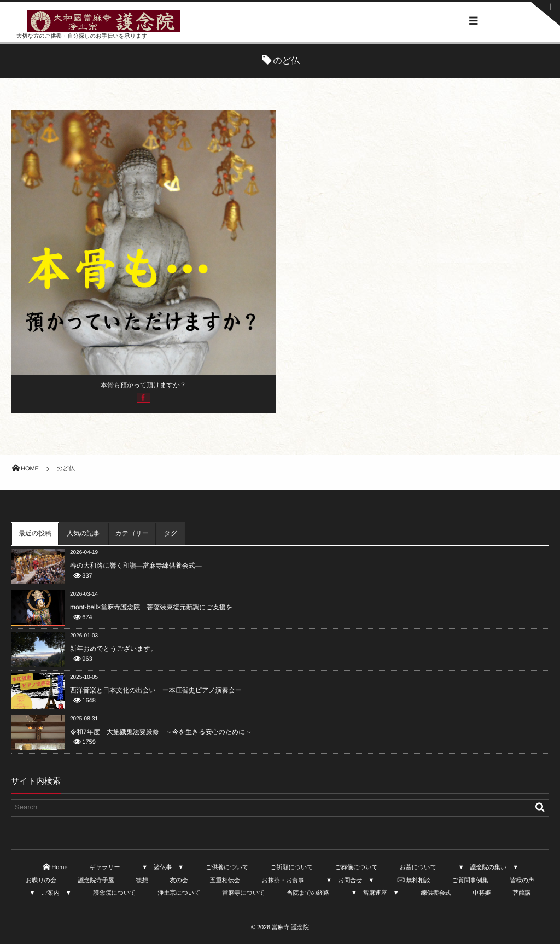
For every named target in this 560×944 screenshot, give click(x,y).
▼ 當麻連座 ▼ (375, 893)
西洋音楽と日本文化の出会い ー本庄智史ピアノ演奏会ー (156, 690)
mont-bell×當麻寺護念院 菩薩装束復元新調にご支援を (151, 607)
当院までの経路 (308, 893)
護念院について (115, 893)
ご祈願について (291, 867)
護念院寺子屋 (96, 881)
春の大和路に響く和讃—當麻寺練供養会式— (136, 566)
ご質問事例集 (470, 881)
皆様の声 (522, 881)
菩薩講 (521, 893)
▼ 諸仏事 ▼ (163, 867)
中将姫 (482, 893)
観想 (142, 881)
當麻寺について (243, 893)
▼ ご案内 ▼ (51, 893)
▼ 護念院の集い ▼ (488, 867)
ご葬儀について (356, 867)
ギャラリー (104, 867)
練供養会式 (436, 893)
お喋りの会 (41, 881)
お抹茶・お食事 (283, 881)
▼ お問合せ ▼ (350, 881)
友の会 (179, 881)
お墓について (418, 867)
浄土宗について (179, 893)
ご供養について (227, 867)
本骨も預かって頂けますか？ (143, 385)
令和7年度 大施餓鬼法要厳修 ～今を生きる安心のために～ (161, 732)
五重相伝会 (225, 881)
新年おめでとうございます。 (113, 649)
